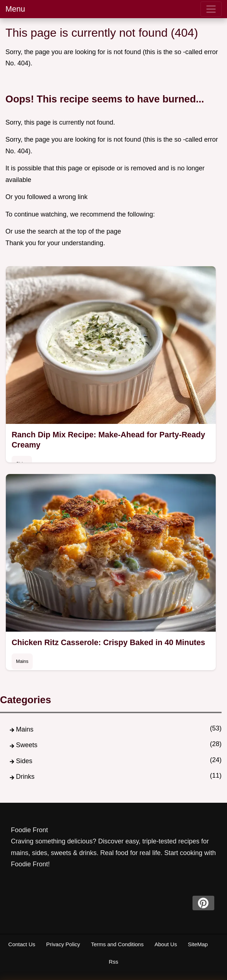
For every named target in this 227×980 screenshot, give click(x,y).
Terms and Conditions (117, 944)
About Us (166, 944)
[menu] (211, 9)
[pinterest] (203, 903)
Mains (22, 661)
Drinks (25, 777)
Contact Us (22, 944)
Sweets (27, 745)
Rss (114, 962)
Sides (24, 761)
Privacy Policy (63, 944)
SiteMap (198, 944)
